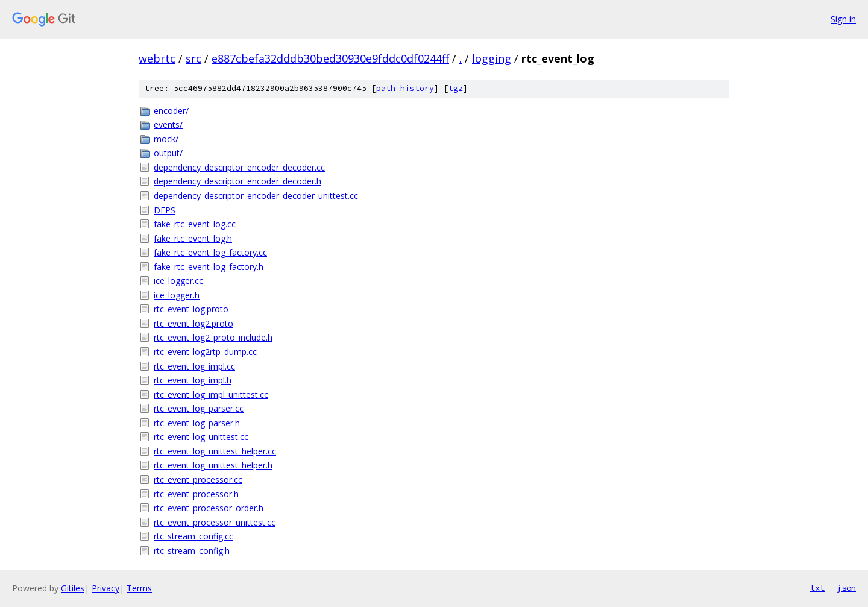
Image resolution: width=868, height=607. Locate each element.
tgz (456, 88)
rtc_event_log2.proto (193, 323)
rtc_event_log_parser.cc (199, 408)
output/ (168, 153)
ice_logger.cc (178, 281)
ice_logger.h (177, 295)
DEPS (165, 210)
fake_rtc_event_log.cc (195, 224)
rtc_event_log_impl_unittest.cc (211, 395)
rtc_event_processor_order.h (209, 508)
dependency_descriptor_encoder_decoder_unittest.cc (256, 196)
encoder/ (171, 111)
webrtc (157, 58)
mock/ (166, 139)
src (193, 58)
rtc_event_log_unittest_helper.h (213, 465)
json (846, 588)
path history (405, 88)
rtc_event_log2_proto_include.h (213, 337)
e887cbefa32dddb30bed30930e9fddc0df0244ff (330, 58)
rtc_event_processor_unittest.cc (215, 522)
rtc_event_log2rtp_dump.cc (205, 352)
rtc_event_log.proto (191, 309)
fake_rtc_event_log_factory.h (209, 267)
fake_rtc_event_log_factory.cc (210, 252)
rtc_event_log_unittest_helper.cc (215, 451)
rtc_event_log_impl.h (193, 380)
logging (492, 58)
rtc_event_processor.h (196, 494)
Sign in (843, 19)
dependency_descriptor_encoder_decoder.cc (239, 167)
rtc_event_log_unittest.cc (201, 437)
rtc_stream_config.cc (193, 536)
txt (817, 588)
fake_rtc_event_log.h (193, 238)
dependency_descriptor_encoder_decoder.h (237, 181)
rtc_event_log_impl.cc (194, 366)
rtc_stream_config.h (192, 551)
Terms (139, 588)
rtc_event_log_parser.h (197, 423)
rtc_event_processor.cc (198, 480)
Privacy (105, 588)
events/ (168, 124)
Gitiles (73, 588)
